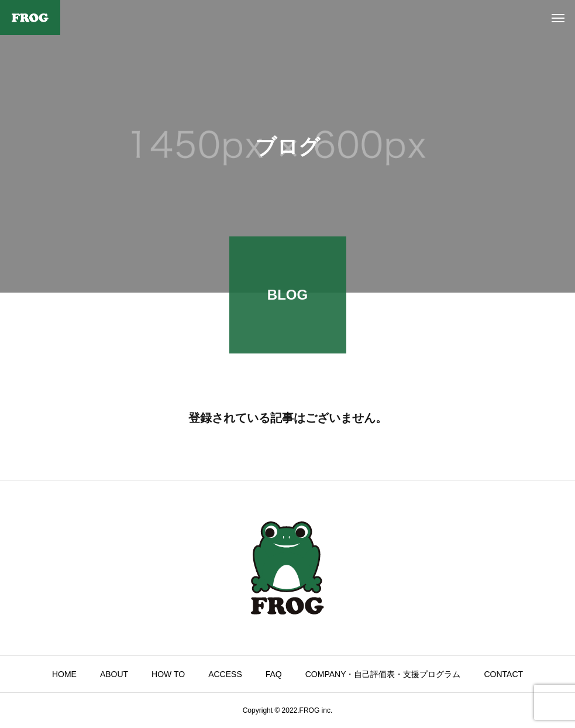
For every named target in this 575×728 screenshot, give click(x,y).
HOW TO (168, 674)
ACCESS (225, 674)
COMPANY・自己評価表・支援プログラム (383, 674)
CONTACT (504, 674)
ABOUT (114, 674)
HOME (64, 674)
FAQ (274, 674)
